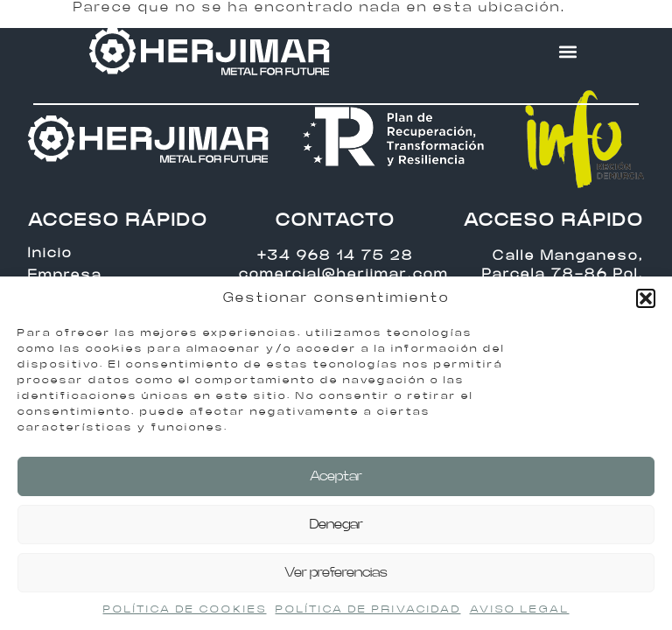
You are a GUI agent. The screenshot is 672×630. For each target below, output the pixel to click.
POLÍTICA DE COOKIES (185, 609)
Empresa (65, 275)
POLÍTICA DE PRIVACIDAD (368, 609)
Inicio (50, 253)
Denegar (336, 525)
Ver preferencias (336, 573)
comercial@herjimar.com (344, 274)
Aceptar (336, 476)
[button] (646, 298)
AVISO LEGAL (520, 609)
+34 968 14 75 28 (336, 256)
